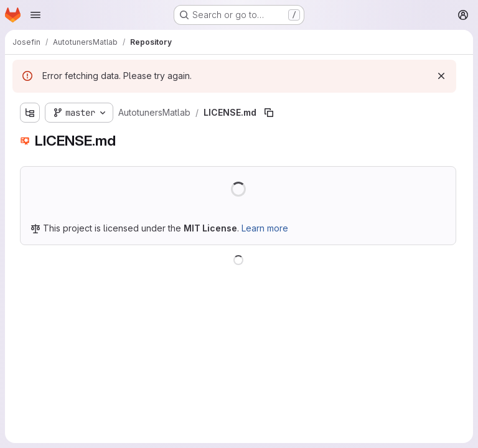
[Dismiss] (441, 76)
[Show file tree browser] (30, 113)
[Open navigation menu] (35, 15)
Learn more (265, 228)
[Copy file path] (269, 113)
